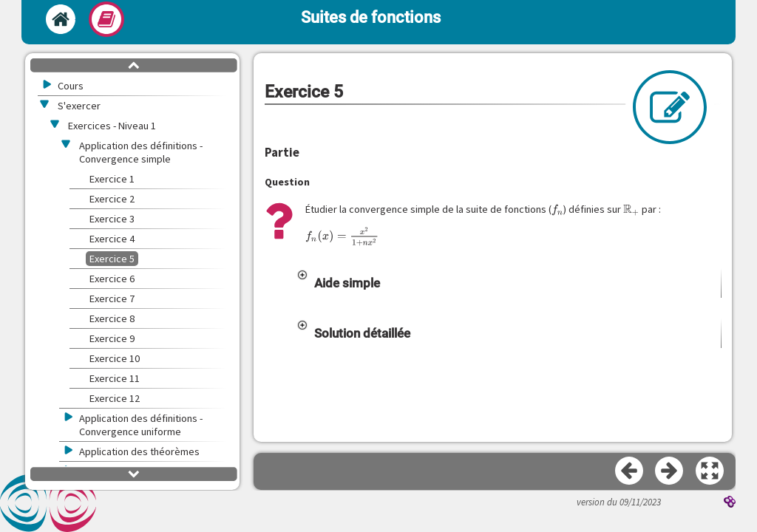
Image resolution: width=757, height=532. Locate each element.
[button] (509, 283)
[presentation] (558, 209)
